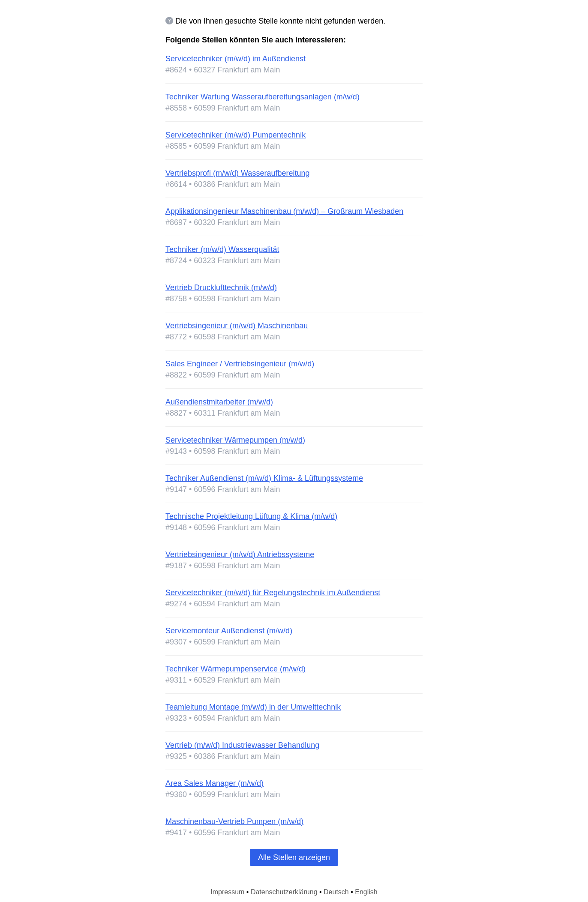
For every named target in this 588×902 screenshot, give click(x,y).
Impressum (227, 892)
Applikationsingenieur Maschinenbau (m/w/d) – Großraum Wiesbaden (284, 211)
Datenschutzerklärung (284, 892)
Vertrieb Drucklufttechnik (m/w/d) (221, 288)
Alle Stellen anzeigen (294, 857)
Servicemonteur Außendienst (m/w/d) (229, 631)
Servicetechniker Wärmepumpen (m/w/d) (235, 440)
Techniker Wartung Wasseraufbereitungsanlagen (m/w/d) (262, 97)
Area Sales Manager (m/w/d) (214, 783)
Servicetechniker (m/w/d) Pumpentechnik (235, 135)
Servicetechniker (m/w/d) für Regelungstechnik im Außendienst (273, 593)
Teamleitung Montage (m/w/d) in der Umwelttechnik (253, 707)
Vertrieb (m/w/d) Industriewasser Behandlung (242, 745)
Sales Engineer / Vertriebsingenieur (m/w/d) (240, 364)
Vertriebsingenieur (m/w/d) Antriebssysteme (240, 554)
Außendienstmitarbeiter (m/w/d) (219, 402)
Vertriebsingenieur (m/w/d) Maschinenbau (237, 326)
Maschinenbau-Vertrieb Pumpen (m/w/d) (234, 821)
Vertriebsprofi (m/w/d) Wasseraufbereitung (237, 173)
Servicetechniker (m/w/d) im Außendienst (235, 59)
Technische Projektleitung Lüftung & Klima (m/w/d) (251, 516)
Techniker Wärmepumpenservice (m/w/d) (235, 669)
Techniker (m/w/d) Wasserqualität (222, 249)
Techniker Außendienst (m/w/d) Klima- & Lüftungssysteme (264, 478)
